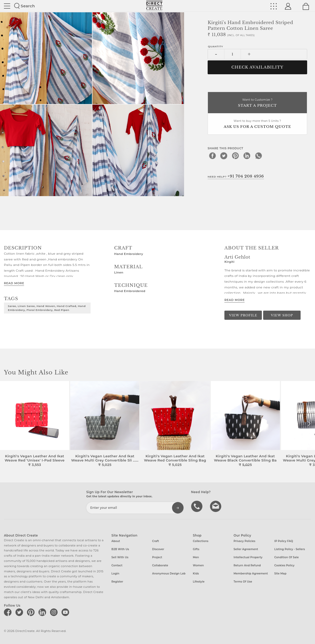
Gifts (196, 549)
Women (198, 565)
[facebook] (212, 156)
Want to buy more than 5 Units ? (257, 124)
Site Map (280, 574)
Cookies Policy (284, 565)
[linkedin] (247, 156)
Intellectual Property (248, 557)
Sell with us (120, 557)
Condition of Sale (287, 557)
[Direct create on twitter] (20, 612)
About (116, 541)
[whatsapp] (258, 156)
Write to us (216, 506)
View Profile (243, 315)
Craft (156, 541)
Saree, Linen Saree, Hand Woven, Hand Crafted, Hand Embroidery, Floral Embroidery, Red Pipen (47, 308)
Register (117, 582)
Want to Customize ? (257, 103)
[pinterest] (235, 156)
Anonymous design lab (169, 574)
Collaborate (160, 565)
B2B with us (120, 549)
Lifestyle (199, 582)
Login (115, 574)
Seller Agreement (246, 549)
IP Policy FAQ (284, 541)
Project (157, 557)
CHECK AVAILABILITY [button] (258, 67)
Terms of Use (243, 582)
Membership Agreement (251, 574)
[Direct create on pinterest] (32, 612)
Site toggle (7, 6)
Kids (196, 574)
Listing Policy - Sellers (290, 549)
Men (196, 557)
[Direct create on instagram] (55, 612)
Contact (117, 565)
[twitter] (224, 156)
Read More (14, 283)
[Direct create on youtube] (66, 612)
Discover (158, 549)
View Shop (282, 315)
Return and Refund (247, 565)
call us (197, 506)
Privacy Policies (244, 541)
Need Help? (236, 176)
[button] (309, 424)
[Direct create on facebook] (9, 612)
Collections (201, 541)
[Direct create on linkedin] (43, 612)
